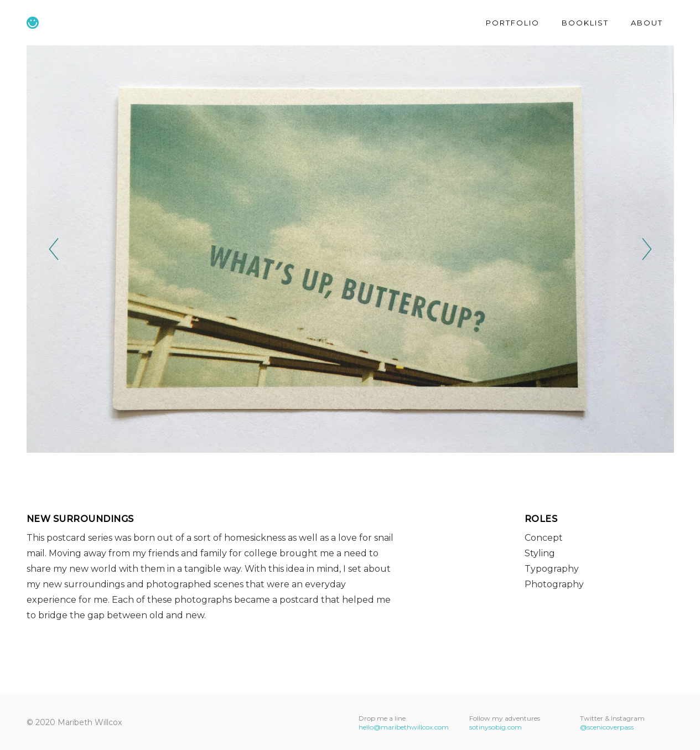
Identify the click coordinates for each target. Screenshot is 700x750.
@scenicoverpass (607, 727)
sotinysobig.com (496, 727)
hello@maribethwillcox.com (404, 727)
